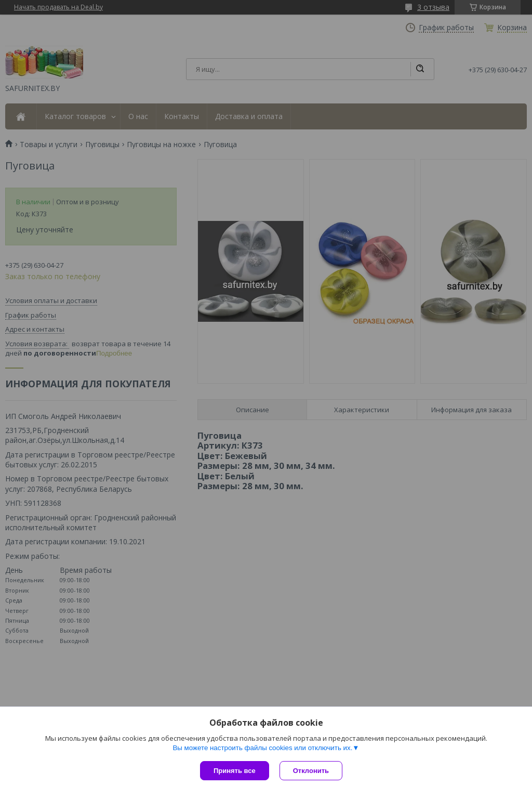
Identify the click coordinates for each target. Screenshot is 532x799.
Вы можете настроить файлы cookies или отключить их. (262, 748)
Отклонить (311, 771)
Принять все (235, 771)
